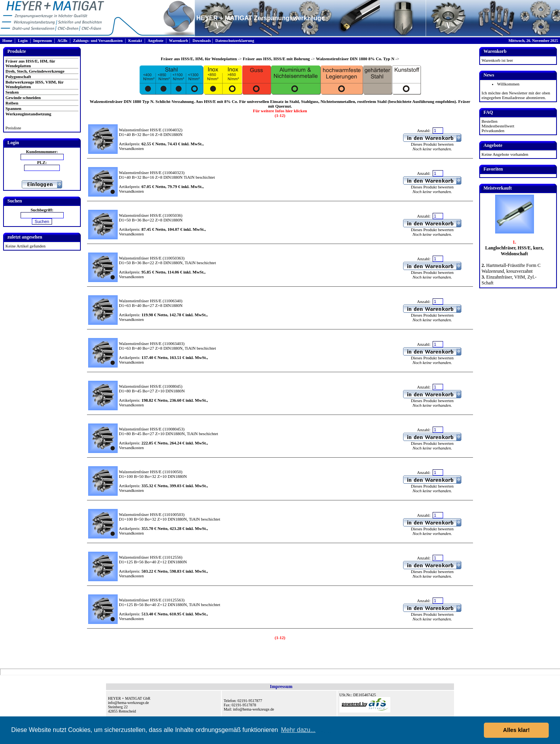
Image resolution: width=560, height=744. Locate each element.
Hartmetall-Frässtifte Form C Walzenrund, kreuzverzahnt (511, 268)
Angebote (156, 41)
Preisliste (13, 128)
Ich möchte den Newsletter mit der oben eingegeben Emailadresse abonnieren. (516, 95)
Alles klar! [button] (516, 730)
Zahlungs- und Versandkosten (98, 41)
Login (23, 41)
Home (7, 41)
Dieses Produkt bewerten (432, 144)
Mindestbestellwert (498, 126)
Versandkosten (131, 148)
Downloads (202, 41)
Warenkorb (178, 41)
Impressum (42, 41)
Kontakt (135, 41)
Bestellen (490, 121)
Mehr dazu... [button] (298, 730)
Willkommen (508, 84)
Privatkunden (493, 131)
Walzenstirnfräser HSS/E (140, 130)
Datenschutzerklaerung (235, 41)
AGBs (63, 41)
